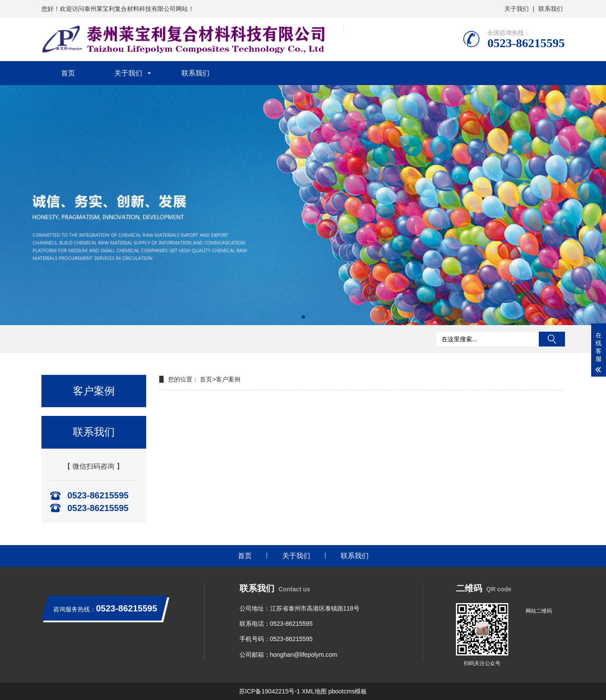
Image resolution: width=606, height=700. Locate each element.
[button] (303, 317)
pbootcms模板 (348, 691)
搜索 (552, 339)
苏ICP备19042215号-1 (270, 691)
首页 (68, 73)
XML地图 (314, 691)
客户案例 (228, 379)
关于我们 (517, 9)
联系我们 (551, 9)
